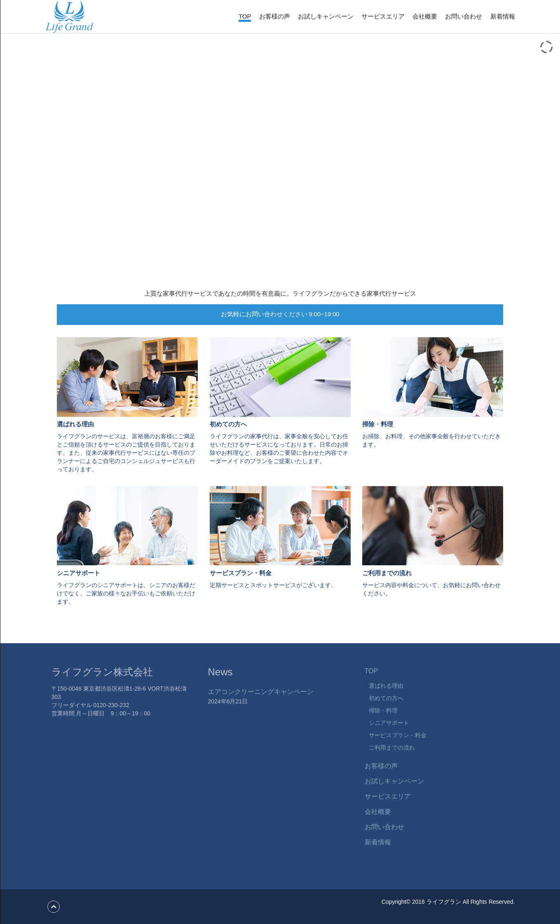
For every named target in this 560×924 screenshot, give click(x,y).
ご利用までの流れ (392, 748)
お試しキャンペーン (326, 16)
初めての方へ (386, 698)
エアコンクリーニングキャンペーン (261, 692)
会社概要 (425, 16)
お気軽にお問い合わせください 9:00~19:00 (280, 314)
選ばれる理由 (386, 686)
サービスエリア (383, 16)
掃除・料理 (383, 710)
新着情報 (503, 16)
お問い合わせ (464, 16)
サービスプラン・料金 (398, 735)
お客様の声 (275, 16)
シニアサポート (389, 723)
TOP (245, 16)
